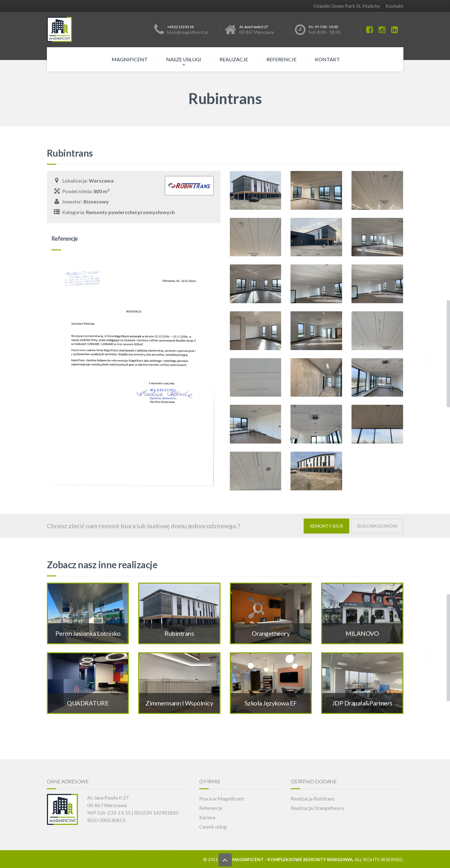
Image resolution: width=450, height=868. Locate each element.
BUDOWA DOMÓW (377, 526)
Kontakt (394, 6)
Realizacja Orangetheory (317, 807)
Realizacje (234, 59)
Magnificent (130, 59)
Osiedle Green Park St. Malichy (347, 6)
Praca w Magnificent (222, 798)
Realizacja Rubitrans (313, 798)
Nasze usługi (184, 59)
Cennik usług (213, 826)
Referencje (281, 59)
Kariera (207, 817)
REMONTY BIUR (326, 526)
